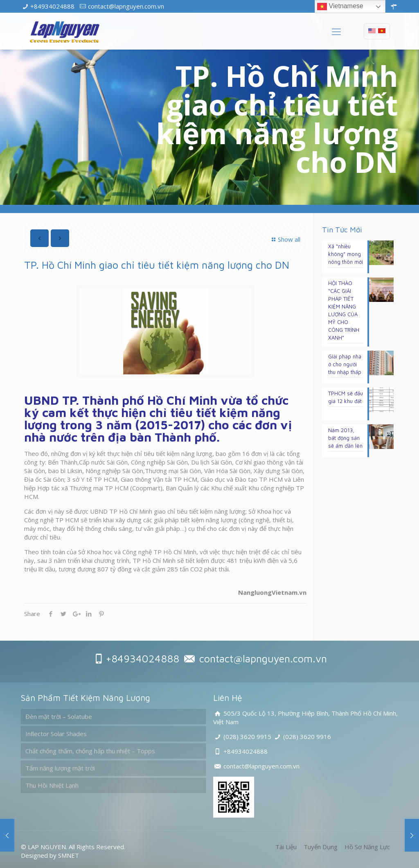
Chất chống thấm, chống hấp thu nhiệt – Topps (90, 751)
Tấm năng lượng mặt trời (60, 768)
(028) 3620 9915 (247, 737)
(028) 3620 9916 (307, 737)
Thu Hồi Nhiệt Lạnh (52, 785)
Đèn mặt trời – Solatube (59, 716)
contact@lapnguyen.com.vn (126, 6)
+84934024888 (52, 6)
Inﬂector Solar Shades (56, 734)
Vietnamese (340, 7)
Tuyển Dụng (321, 847)
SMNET (69, 855)
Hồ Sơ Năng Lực (367, 847)
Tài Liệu (286, 847)
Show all (285, 239)
